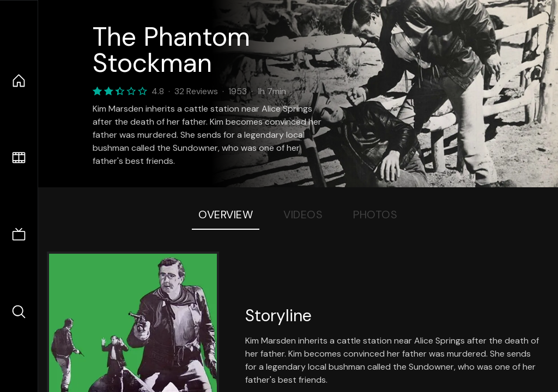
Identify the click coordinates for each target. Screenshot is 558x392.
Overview (226, 215)
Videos (303, 215)
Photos (375, 215)
